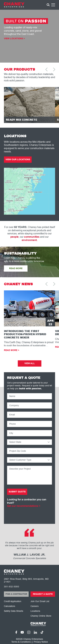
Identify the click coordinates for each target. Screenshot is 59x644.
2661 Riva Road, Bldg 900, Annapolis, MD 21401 (26, 580)
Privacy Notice (41, 642)
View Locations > (14, 39)
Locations (35, 611)
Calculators (10, 606)
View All (30, 363)
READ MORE (16, 268)
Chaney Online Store (41, 616)
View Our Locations (18, 160)
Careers (35, 606)
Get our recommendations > (24, 506)
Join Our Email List (40, 601)
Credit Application (13, 601)
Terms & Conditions (21, 642)
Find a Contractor (16, 594)
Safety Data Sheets (14, 611)
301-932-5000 (11, 587)
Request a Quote (43, 594)
